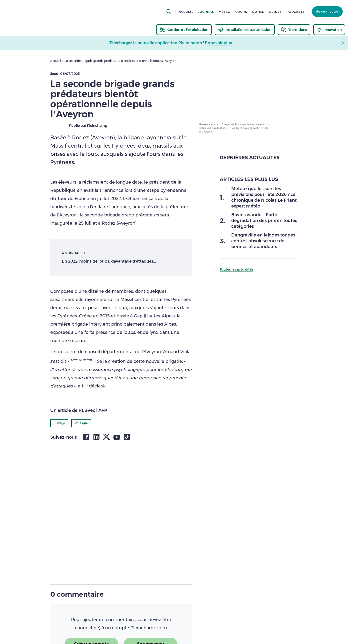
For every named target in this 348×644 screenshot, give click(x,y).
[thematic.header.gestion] (184, 30)
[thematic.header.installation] (245, 30)
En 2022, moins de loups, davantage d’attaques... (109, 261)
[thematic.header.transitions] (294, 30)
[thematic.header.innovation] (329, 30)
